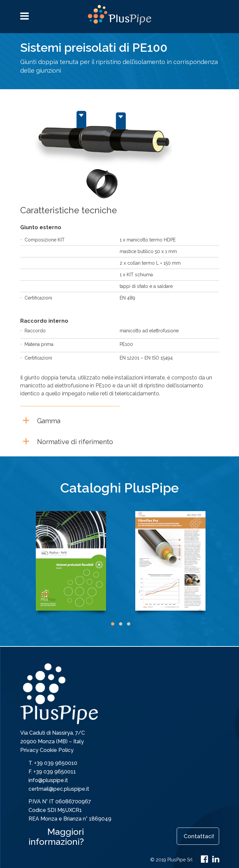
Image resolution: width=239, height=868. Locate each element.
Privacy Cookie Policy (47, 750)
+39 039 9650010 (56, 763)
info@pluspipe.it (48, 780)
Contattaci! (199, 836)
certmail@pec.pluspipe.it (59, 789)
